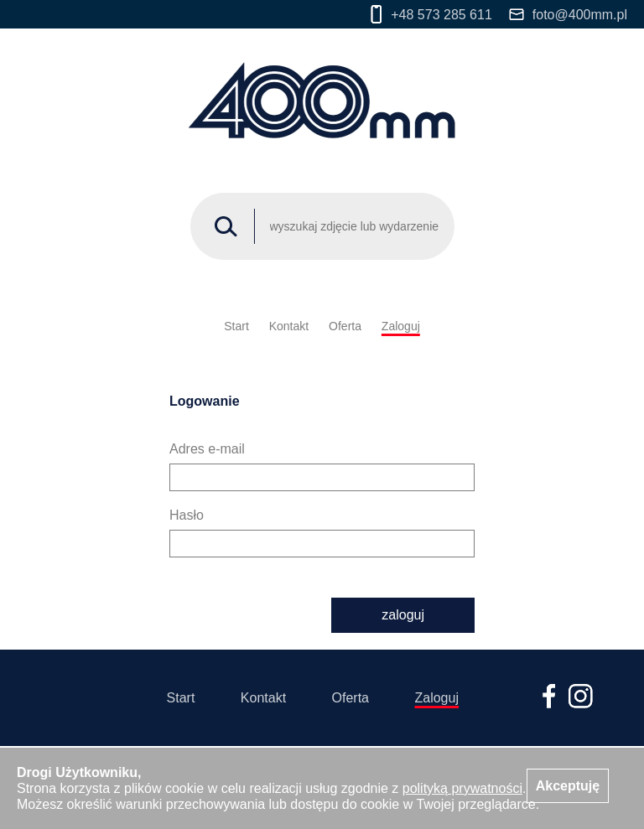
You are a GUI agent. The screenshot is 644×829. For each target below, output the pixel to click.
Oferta (345, 326)
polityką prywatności (462, 788)
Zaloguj (401, 326)
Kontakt (289, 326)
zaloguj (403, 615)
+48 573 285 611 (431, 14)
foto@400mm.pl (568, 15)
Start (236, 326)
